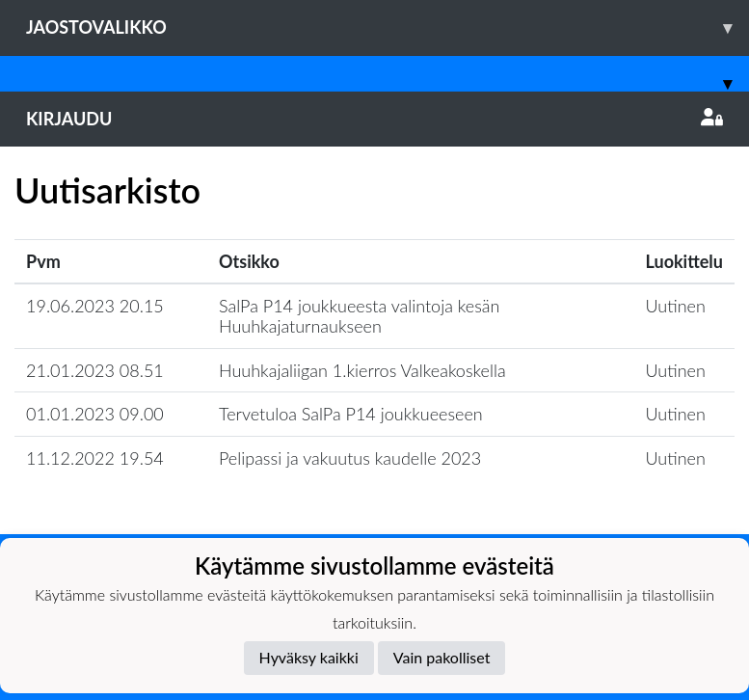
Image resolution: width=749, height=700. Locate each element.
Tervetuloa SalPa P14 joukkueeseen (351, 414)
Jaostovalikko (388, 27)
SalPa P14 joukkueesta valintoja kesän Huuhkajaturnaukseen (359, 316)
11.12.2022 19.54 (95, 458)
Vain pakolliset (442, 657)
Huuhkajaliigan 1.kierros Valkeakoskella (362, 370)
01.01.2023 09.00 (95, 414)
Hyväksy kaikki (309, 657)
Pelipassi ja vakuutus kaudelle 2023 (350, 458)
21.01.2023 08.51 (95, 370)
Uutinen (676, 306)
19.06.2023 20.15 (95, 306)
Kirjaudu (374, 119)
